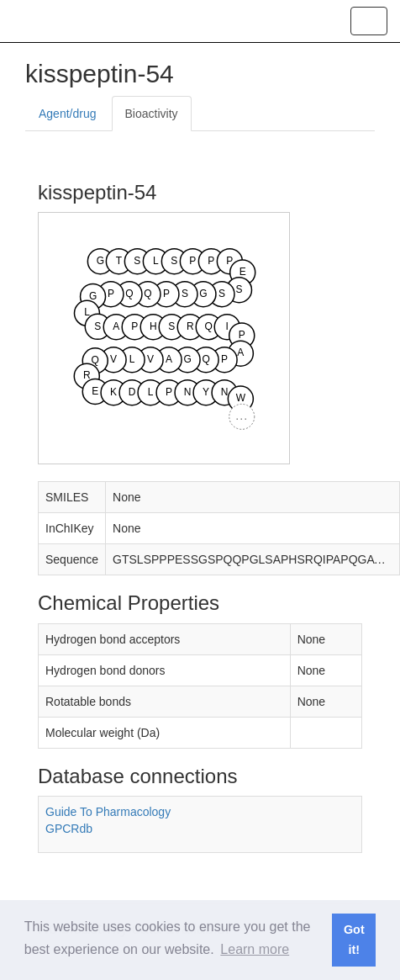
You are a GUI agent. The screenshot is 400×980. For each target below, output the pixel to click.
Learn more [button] (255, 949)
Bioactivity (152, 114)
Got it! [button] (354, 940)
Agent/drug (68, 114)
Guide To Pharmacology (108, 812)
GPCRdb (69, 829)
